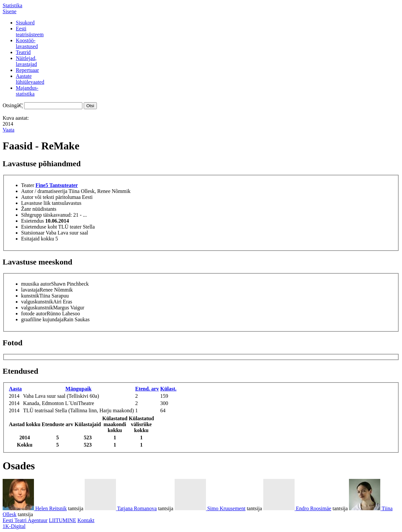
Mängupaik (79, 389)
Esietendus (32, 221)
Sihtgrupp (31, 215)
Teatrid (23, 52)
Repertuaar (27, 70)
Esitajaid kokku (38, 239)
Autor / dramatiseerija (44, 191)
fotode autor (34, 313)
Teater (28, 185)
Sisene (10, 11)
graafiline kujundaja (42, 319)
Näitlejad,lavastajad (26, 61)
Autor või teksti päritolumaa (51, 197)
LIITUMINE (62, 520)
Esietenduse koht (39, 227)
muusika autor (36, 284)
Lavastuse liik (36, 203)
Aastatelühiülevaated (30, 79)
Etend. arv (147, 389)
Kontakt (86, 520)
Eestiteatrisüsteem (30, 31)
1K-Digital (14, 526)
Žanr (26, 209)
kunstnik (30, 296)
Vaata (9, 130)
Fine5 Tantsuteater (57, 185)
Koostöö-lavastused (27, 43)
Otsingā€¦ (13, 105)
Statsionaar (33, 233)
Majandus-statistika (27, 91)
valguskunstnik (37, 302)
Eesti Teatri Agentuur (25, 520)
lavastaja (30, 290)
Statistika (13, 5)
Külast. (168, 389)
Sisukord (25, 23)
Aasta (15, 389)
